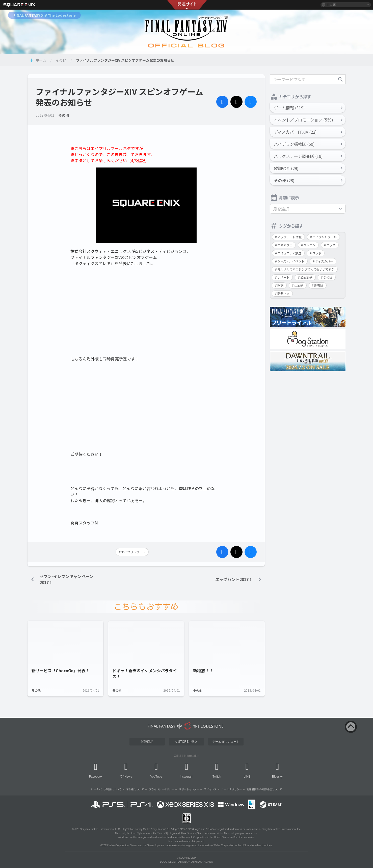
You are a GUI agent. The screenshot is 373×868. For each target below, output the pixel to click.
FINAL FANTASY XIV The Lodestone (45, 15)
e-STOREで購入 (186, 742)
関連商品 (147, 742)
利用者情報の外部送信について (264, 789)
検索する (340, 79)
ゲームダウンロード (226, 742)
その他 (61, 60)
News (128, 777)
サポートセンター (189, 789)
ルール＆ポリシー (232, 789)
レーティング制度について (106, 789)
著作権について (135, 789)
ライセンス (210, 789)
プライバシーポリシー (162, 789)
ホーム (41, 60)
